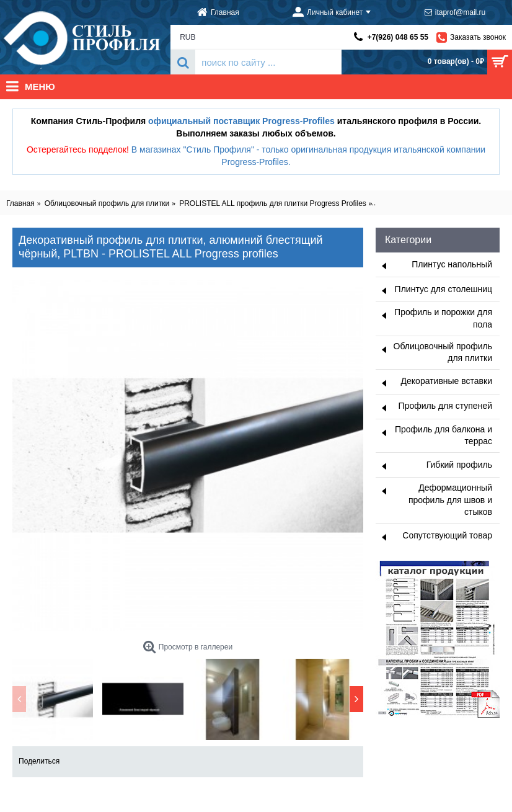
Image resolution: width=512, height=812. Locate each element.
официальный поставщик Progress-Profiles (241, 121)
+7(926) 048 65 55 (398, 37)
